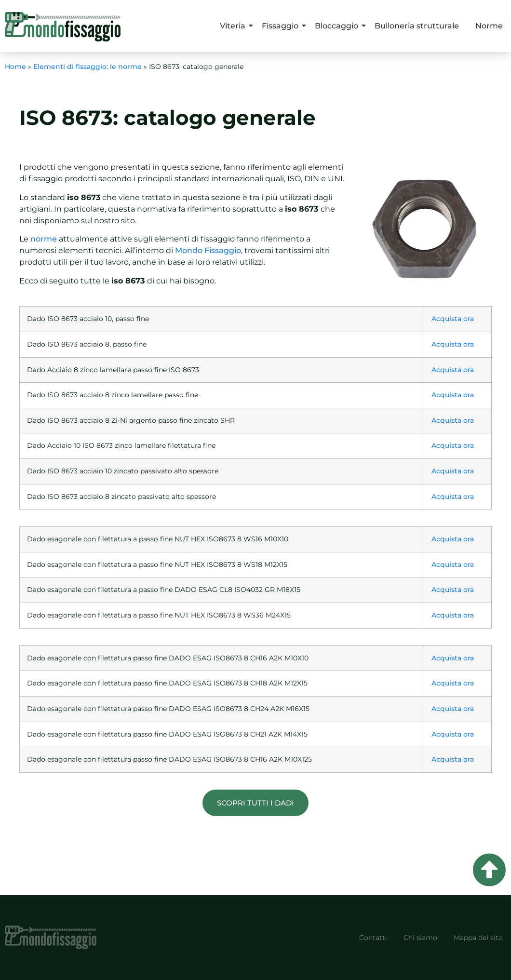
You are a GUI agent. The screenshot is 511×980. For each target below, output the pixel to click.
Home (15, 67)
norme (44, 239)
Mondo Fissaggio (208, 250)
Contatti (373, 938)
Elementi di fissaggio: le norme (87, 67)
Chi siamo (420, 938)
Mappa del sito (478, 938)
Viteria (234, 26)
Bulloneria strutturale (417, 26)
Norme (489, 26)
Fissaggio (282, 26)
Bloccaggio (338, 26)
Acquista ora (453, 319)
